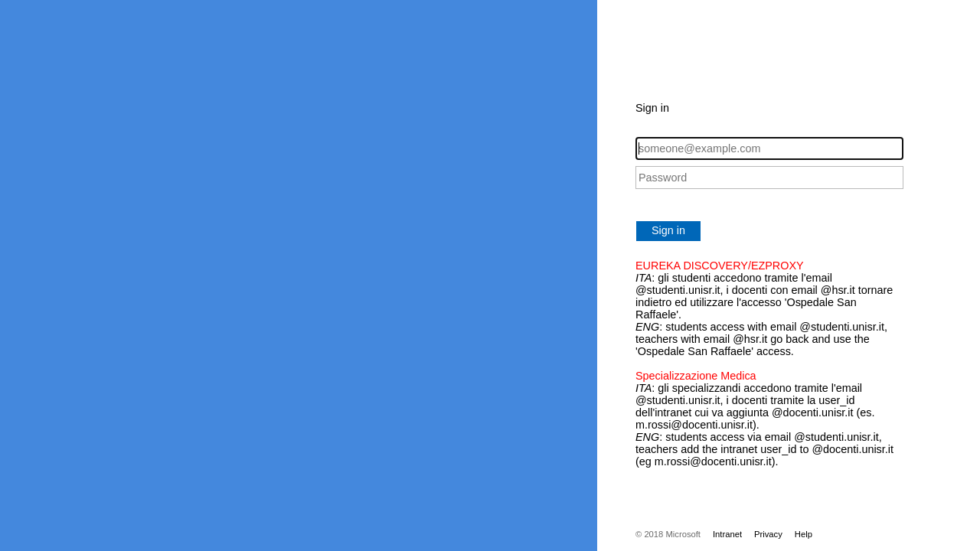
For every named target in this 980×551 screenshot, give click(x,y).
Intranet (727, 534)
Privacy (768, 534)
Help (804, 534)
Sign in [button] (668, 230)
